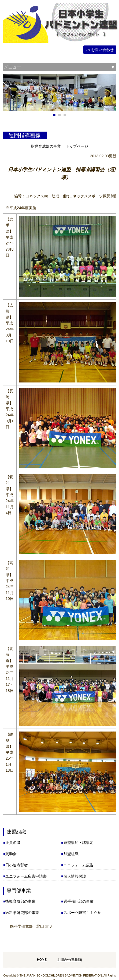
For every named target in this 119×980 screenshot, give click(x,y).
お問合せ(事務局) (70, 960)
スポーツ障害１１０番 (82, 913)
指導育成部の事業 (46, 146)
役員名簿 (13, 843)
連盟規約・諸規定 (79, 843)
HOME (42, 960)
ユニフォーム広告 (79, 865)
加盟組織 (71, 854)
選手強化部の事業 (79, 901)
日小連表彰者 (17, 865)
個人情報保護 (75, 876)
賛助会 (11, 854)
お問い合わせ (102, 50)
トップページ (77, 146)
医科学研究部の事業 (22, 913)
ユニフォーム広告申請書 (26, 876)
